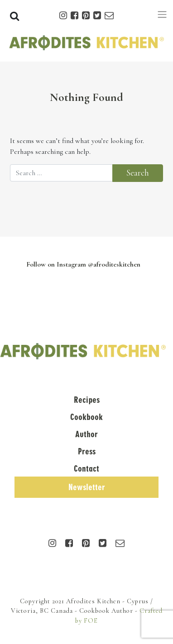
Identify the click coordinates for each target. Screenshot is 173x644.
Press (87, 451)
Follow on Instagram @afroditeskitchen (83, 264)
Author (86, 434)
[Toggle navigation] (162, 14)
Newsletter (87, 487)
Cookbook (86, 417)
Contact (86, 469)
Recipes (87, 400)
